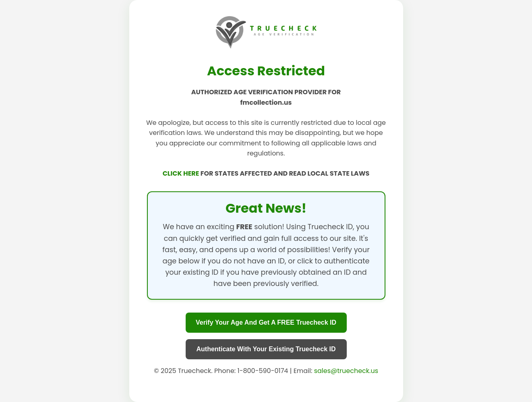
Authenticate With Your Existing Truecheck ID (266, 349)
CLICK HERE (182, 173)
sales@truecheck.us (346, 371)
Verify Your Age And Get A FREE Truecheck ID (266, 322)
